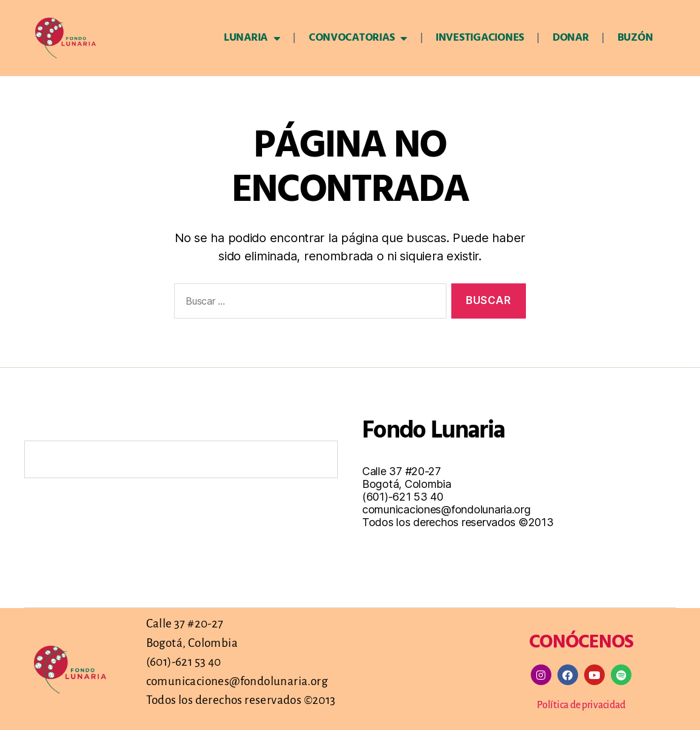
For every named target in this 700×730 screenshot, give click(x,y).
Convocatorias (358, 38)
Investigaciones (480, 38)
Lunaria (252, 38)
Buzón (635, 38)
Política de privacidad (581, 705)
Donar (571, 38)
